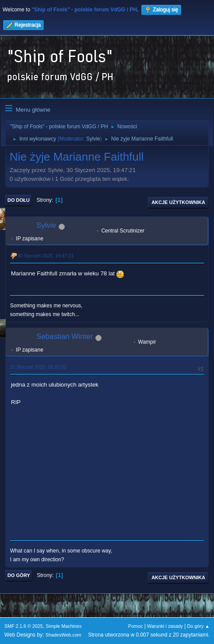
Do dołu (19, 200)
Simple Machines (63, 626)
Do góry (19, 575)
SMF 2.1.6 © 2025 (24, 626)
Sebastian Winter (65, 336)
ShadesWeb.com (63, 635)
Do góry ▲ (198, 626)
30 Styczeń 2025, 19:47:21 (46, 256)
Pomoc (136, 626)
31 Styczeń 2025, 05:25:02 (38, 367)
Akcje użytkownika (178, 202)
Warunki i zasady (165, 626)
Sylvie (93, 139)
